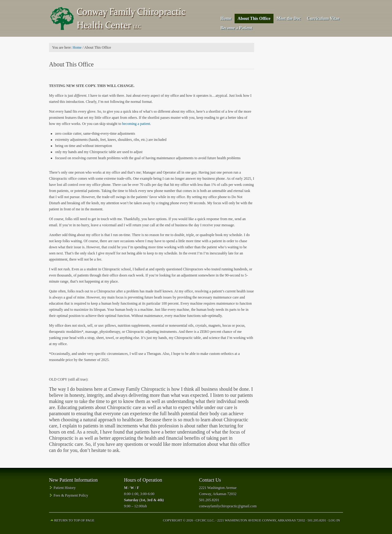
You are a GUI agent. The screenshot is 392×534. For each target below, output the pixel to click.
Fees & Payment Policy (71, 495)
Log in (334, 520)
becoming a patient (136, 124)
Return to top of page (74, 520)
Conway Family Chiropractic (118, 18)
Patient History (65, 488)
